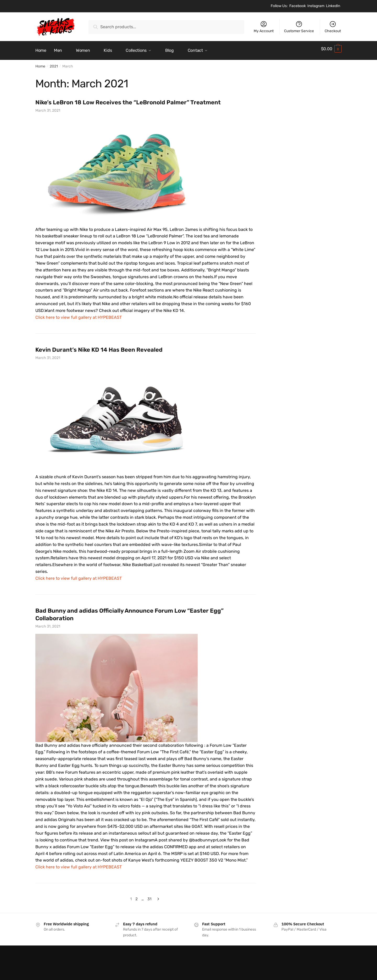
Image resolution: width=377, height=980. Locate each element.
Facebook (298, 6)
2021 (54, 63)
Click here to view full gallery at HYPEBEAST (79, 314)
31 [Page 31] (149, 896)
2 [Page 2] (137, 896)
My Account (264, 27)
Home (40, 63)
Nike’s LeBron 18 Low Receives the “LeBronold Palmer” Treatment (128, 99)
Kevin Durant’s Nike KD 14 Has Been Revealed (99, 347)
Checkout (333, 27)
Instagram (316, 6)
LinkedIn (333, 6)
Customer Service (299, 27)
